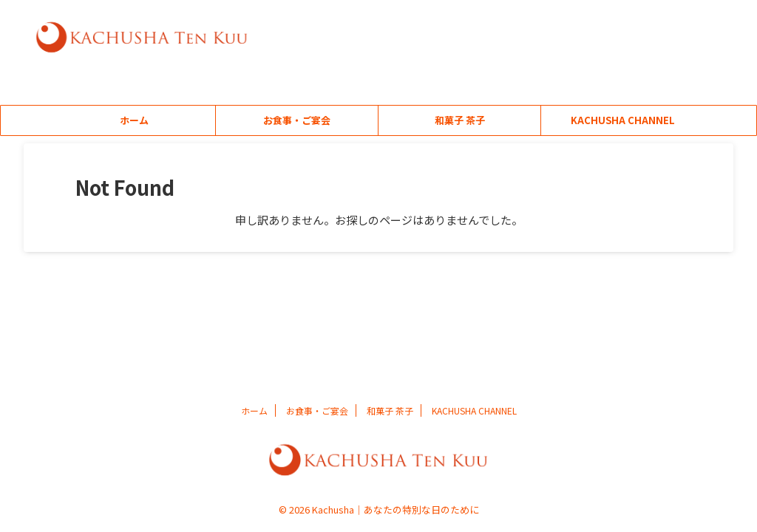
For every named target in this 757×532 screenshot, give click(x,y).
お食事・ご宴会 (297, 120)
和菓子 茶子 (460, 120)
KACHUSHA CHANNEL (623, 120)
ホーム (134, 120)
